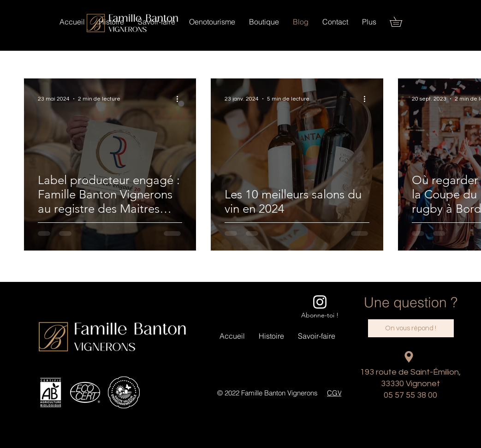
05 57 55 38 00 (410, 395)
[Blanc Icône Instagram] (320, 302)
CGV (334, 393)
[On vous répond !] (411, 328)
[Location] (409, 357)
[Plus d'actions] (181, 99)
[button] (264, 22)
